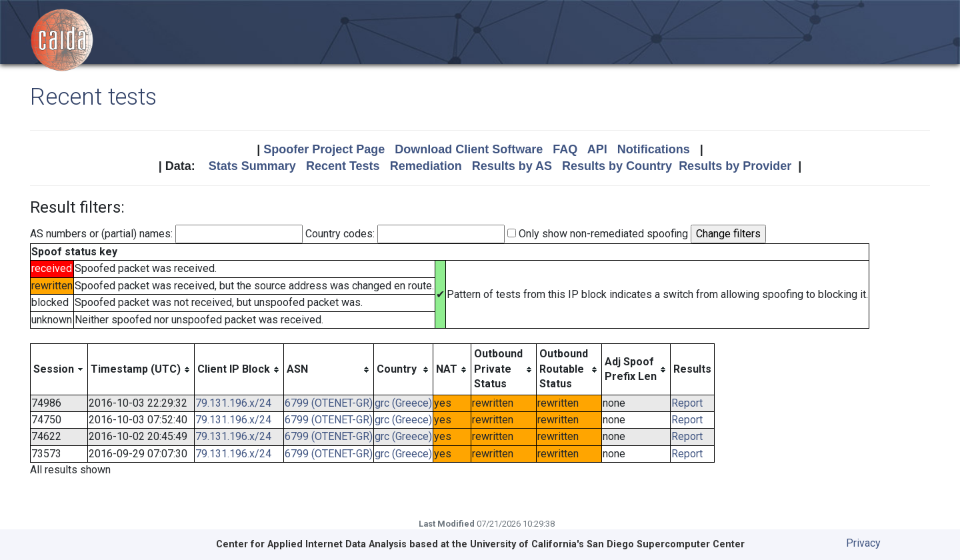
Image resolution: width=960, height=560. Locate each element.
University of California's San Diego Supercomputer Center (607, 544)
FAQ (565, 149)
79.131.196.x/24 (233, 403)
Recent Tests (343, 166)
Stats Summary (252, 166)
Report (687, 403)
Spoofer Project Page (324, 149)
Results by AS (512, 166)
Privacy (863, 543)
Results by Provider (735, 166)
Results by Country (617, 166)
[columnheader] (59, 369)
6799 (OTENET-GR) (329, 403)
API (597, 149)
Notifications (654, 149)
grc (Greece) (403, 403)
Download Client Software (469, 149)
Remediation (426, 166)
